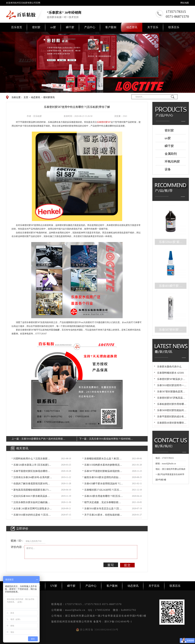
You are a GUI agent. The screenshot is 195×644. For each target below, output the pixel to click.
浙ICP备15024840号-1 (118, 622)
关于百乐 (153, 27)
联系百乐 (174, 27)
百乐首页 (17, 27)
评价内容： (18, 547)
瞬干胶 (70, 27)
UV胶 (54, 586)
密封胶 (36, 27)
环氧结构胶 (172, 161)
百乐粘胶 (55, 330)
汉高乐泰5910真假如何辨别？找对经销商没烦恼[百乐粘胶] (111, 439)
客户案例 (111, 27)
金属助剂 (171, 154)
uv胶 (53, 27)
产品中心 (90, 27)
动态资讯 (132, 27)
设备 (168, 169)
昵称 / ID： (17, 541)
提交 (127, 565)
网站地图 (185, 3)
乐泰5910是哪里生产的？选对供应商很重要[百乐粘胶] (43, 439)
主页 (26, 97)
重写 (111, 565)
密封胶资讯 (49, 97)
